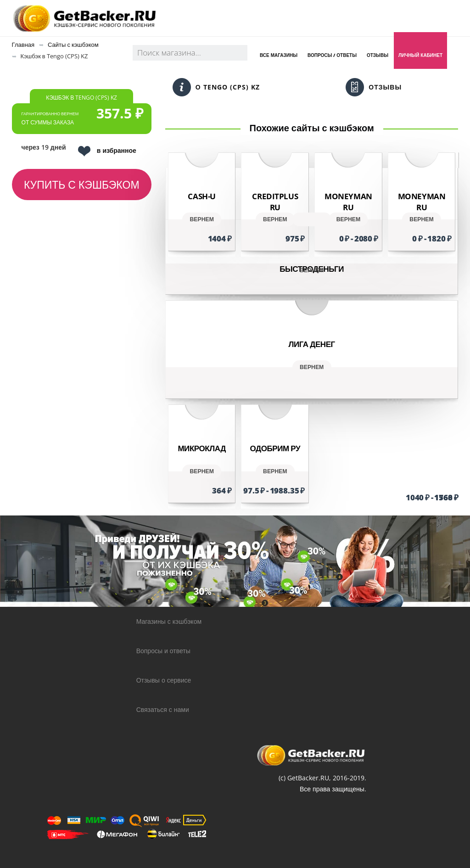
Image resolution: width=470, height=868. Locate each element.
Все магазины (279, 55)
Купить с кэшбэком (82, 185)
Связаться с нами (163, 709)
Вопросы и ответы (163, 651)
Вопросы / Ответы (332, 55)
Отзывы (378, 55)
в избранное (107, 151)
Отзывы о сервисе (164, 680)
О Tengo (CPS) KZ (216, 87)
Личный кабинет (420, 55)
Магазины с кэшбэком (169, 621)
